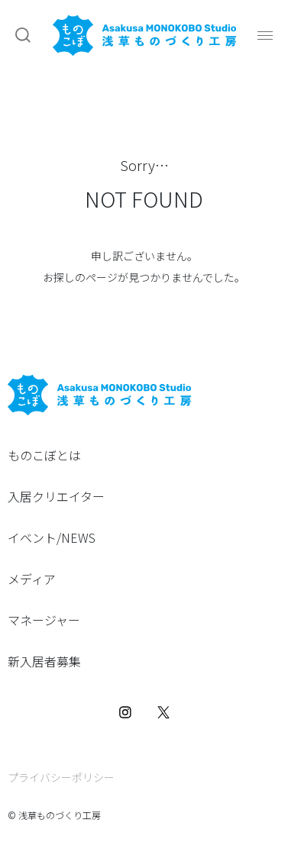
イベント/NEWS (52, 537)
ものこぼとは (44, 455)
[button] (23, 35)
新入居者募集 (44, 661)
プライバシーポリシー (61, 777)
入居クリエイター (56, 496)
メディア (32, 579)
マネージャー (44, 620)
